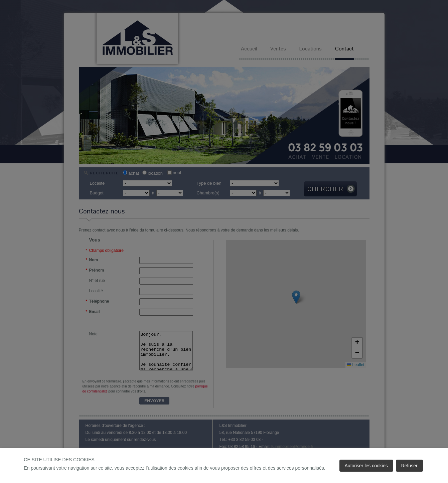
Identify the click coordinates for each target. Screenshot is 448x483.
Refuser (409, 466)
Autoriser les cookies (366, 466)
